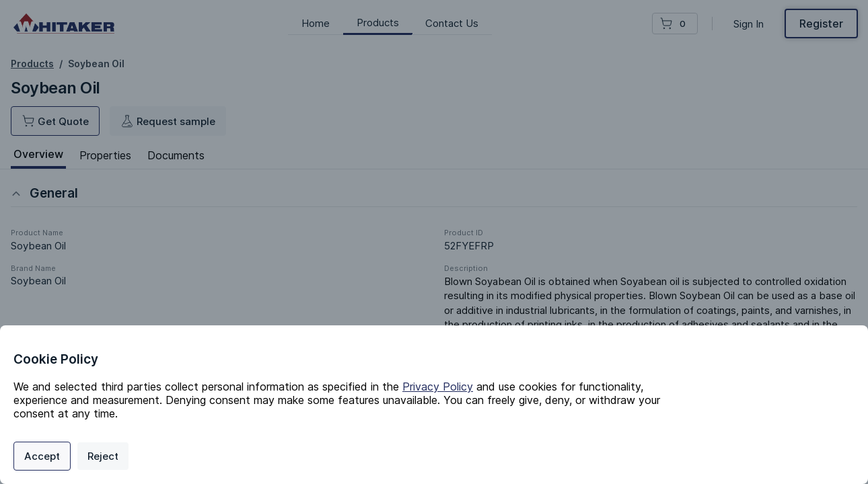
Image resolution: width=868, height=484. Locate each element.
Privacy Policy (438, 387)
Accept (42, 456)
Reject (103, 456)
